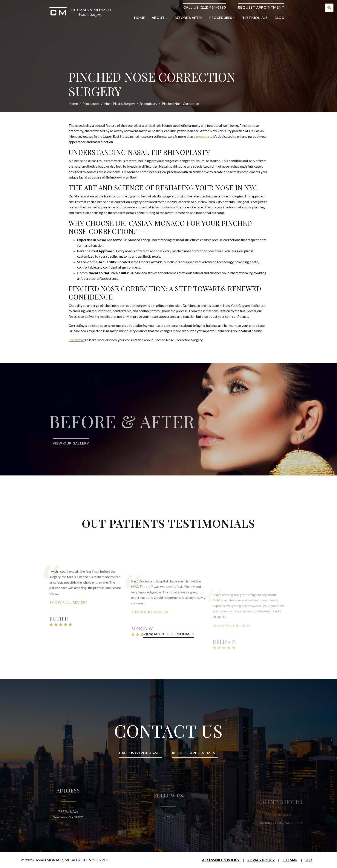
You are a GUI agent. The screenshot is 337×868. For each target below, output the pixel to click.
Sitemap (290, 860)
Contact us (77, 340)
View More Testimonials (169, 634)
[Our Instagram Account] (168, 833)
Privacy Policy (261, 860)
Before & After (188, 18)
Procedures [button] (222, 18)
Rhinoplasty (148, 103)
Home (139, 18)
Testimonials (255, 18)
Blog (279, 18)
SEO (309, 860)
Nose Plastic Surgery (120, 103)
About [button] (160, 18)
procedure (204, 136)
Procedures (91, 103)
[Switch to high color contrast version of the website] (329, 8)
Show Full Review (68, 630)
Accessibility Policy (221, 860)
